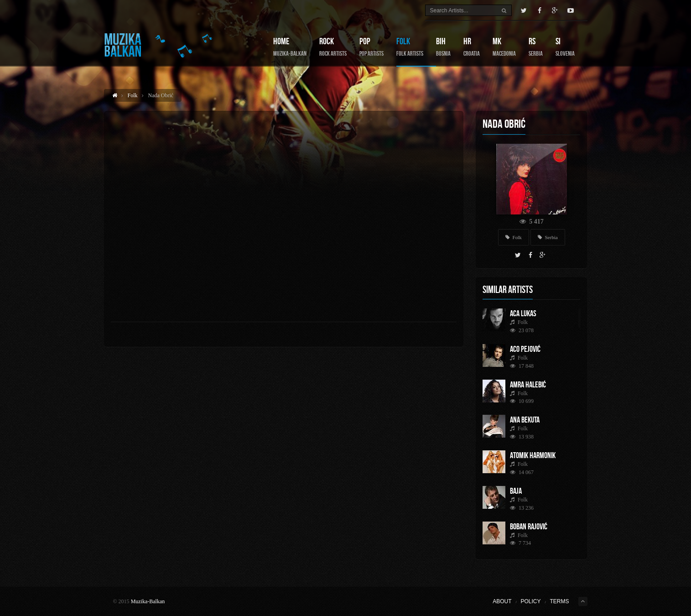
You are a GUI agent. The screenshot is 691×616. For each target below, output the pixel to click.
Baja (516, 491)
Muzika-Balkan (148, 601)
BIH (443, 47)
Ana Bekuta (525, 420)
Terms (560, 601)
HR (472, 47)
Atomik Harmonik (533, 455)
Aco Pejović (525, 349)
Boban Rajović (529, 527)
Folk (410, 47)
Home (290, 47)
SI (565, 47)
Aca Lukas (523, 313)
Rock (333, 47)
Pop (371, 47)
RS (536, 47)
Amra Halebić (528, 385)
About (502, 601)
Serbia (548, 237)
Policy (530, 601)
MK (504, 47)
